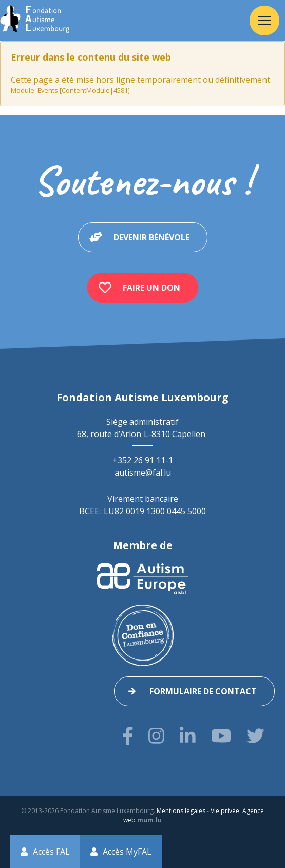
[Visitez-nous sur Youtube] (221, 736)
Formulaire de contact (203, 691)
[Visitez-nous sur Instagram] (156, 736)
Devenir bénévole (151, 237)
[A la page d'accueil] (35, 21)
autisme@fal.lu (143, 473)
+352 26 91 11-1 (143, 460)
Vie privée (225, 811)
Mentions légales (181, 811)
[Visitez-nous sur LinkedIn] (188, 736)
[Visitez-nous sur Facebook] (128, 736)
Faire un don (151, 288)
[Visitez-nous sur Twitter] (255, 736)
